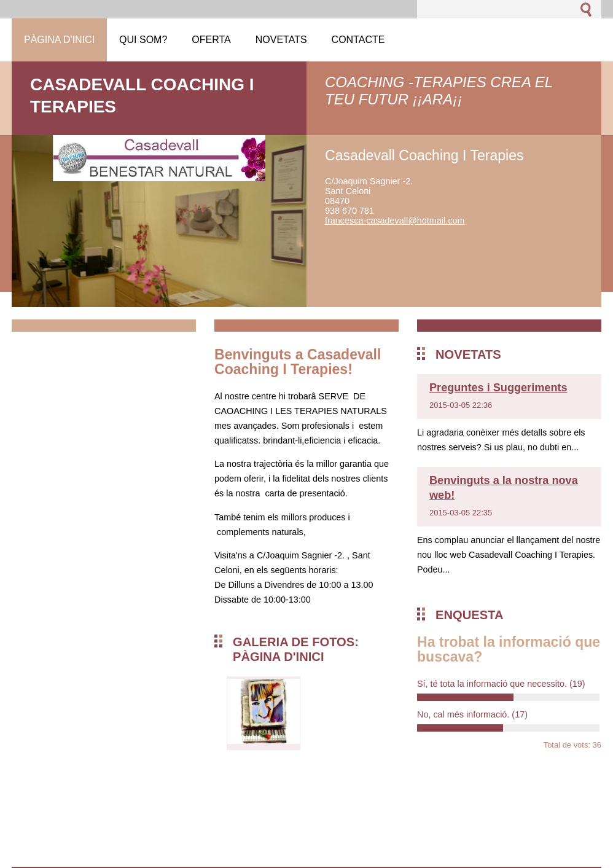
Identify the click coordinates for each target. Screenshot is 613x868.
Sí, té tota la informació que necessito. (501, 684)
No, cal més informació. (472, 714)
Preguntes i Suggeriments (498, 388)
